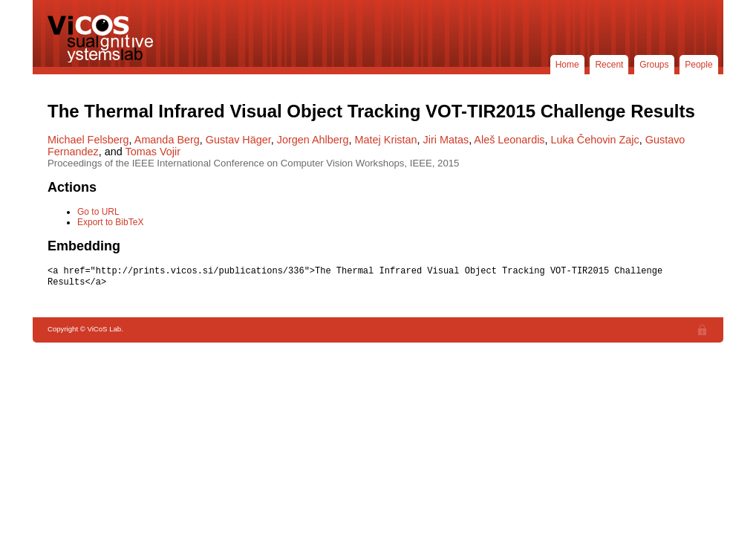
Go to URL (98, 212)
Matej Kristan (386, 140)
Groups (654, 65)
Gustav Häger (238, 140)
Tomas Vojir (153, 152)
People (698, 65)
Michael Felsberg (88, 140)
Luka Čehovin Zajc (595, 140)
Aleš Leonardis (509, 140)
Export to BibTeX (110, 222)
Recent (609, 65)
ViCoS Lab (103, 39)
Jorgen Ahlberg (313, 140)
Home (567, 65)
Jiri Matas (446, 140)
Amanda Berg (167, 140)
